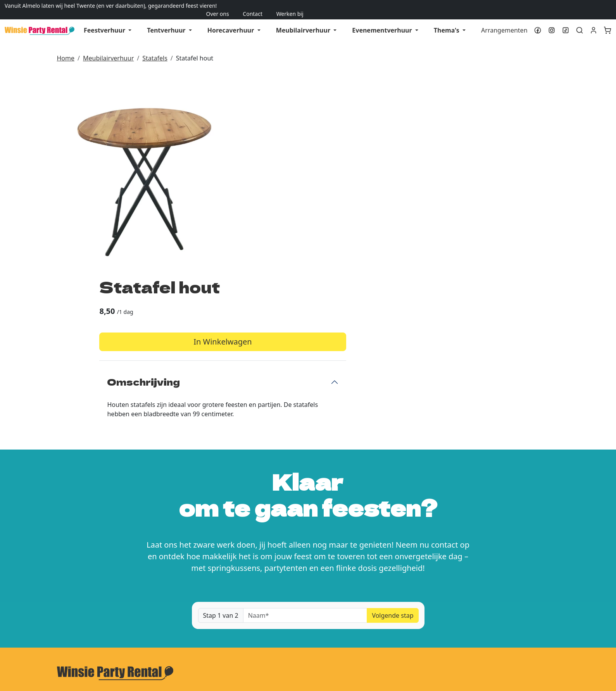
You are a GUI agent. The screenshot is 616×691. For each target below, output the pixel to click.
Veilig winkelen (249, 638)
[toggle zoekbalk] (580, 22)
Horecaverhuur (232, 22)
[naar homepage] (40, 22)
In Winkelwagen (436, 147)
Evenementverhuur (383, 22)
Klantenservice (419, 623)
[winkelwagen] (608, 22)
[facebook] (538, 22)
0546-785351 (104, 548)
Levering (240, 623)
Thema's (447, 22)
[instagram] (552, 22)
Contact (561, 6)
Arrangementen (504, 22)
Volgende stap (393, 435)
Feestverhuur (105, 22)
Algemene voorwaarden (92, 638)
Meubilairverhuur (304, 22)
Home (66, 50)
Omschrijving (357, 187)
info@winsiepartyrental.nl (113, 557)
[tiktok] (566, 22)
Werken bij (598, 6)
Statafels (155, 50)
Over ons (525, 6)
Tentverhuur (167, 22)
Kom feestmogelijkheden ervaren (471, 546)
